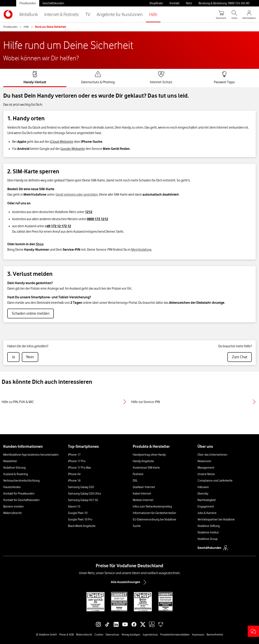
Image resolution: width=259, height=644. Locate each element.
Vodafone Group (208, 539)
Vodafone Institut (208, 532)
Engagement (206, 506)
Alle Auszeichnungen (129, 582)
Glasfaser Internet (144, 487)
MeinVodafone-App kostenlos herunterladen (31, 455)
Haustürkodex (12, 487)
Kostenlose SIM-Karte (146, 468)
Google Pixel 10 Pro (80, 519)
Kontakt (175, 3)
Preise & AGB (66, 634)
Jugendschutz (150, 634)
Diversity (203, 494)
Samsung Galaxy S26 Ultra (84, 494)
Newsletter (10, 461)
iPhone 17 (74, 455)
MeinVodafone (141, 249)
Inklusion (203, 487)
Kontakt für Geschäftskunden (21, 500)
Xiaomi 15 (74, 506)
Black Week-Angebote (82, 526)
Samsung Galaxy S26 (81, 487)
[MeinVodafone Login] (249, 14)
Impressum (198, 634)
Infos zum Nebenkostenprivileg (152, 506)
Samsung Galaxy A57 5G (83, 500)
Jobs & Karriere (207, 513)
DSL (135, 481)
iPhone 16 (74, 481)
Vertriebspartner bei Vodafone (216, 519)
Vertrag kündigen (131, 634)
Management (206, 468)
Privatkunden (28, 3)
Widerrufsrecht (12, 513)
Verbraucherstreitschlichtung (21, 481)
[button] (253, 631)
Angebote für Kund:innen (120, 14)
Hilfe (153, 14)
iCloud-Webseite (62, 142)
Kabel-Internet (142, 494)
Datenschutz (112, 634)
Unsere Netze (206, 474)
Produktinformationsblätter (175, 634)
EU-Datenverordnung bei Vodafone (154, 519)
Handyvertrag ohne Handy (149, 455)
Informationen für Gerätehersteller (154, 513)
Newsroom (204, 461)
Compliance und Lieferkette (215, 481)
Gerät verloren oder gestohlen (77, 194)
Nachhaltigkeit (207, 500)
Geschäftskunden (53, 3)
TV (88, 14)
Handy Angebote (143, 461)
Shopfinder (156, 3)
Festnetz (138, 474)
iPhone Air (74, 474)
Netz (189, 3)
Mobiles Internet (143, 500)
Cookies (99, 634)
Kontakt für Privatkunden (19, 494)
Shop (40, 244)
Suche (137, 526)
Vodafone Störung (14, 468)
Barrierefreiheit (215, 634)
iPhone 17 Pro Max (79, 468)
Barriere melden (13, 506)
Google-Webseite (73, 149)
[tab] (35, 78)
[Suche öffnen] (234, 14)
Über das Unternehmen (212, 455)
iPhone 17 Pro (77, 461)
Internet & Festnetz (62, 14)
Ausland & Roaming (16, 474)
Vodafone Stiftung (209, 526)
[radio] (13, 357)
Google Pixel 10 (78, 513)
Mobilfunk (29, 14)
